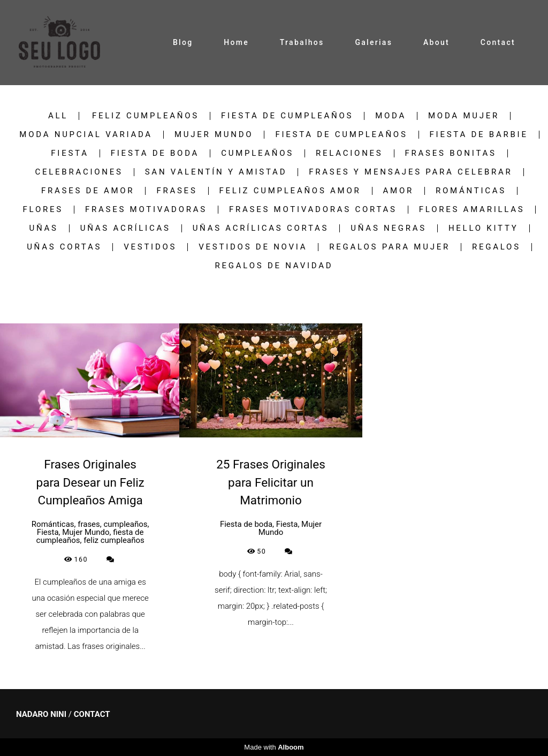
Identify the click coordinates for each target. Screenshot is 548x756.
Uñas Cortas (64, 247)
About (436, 42)
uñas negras (389, 228)
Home (236, 42)
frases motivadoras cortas (313, 210)
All (58, 116)
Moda (391, 116)
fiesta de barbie (479, 135)
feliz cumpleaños (146, 116)
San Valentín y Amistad (216, 172)
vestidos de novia (253, 247)
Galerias (374, 42)
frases (177, 191)
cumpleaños (257, 153)
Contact (498, 42)
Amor (398, 191)
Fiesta (70, 153)
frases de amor (88, 191)
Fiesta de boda (155, 153)
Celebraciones (79, 172)
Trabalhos (302, 42)
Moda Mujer (464, 116)
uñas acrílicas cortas (261, 228)
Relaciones (349, 153)
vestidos (150, 247)
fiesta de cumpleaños (287, 116)
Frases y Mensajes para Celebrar (410, 172)
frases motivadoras (146, 210)
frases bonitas (451, 153)
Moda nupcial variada (86, 135)
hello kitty (484, 228)
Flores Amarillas (472, 210)
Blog (183, 42)
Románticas (471, 191)
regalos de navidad (274, 266)
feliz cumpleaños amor (290, 191)
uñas (43, 228)
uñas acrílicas (125, 228)
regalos (496, 247)
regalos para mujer (390, 247)
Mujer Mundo (214, 135)
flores (43, 210)
